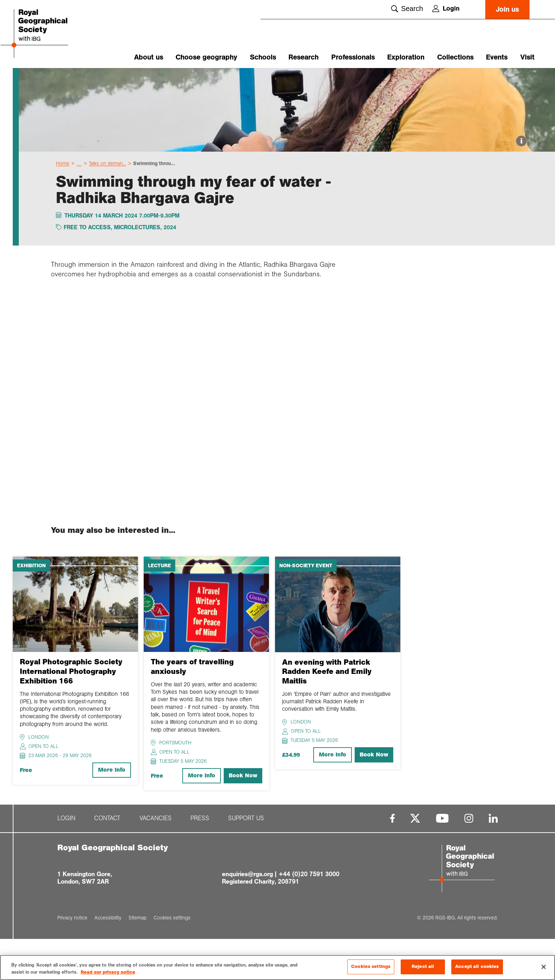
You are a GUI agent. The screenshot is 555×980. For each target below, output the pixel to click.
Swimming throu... (154, 204)
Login (446, 9)
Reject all (423, 967)
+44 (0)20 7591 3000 (309, 915)
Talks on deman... (107, 204)
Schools (263, 57)
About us (149, 57)
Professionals (353, 57)
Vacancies (156, 860)
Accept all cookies (477, 967)
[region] (277, 967)
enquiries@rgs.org (247, 915)
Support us (246, 860)
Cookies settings (371, 967)
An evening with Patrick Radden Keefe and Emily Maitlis (327, 713)
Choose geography (206, 57)
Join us (507, 9)
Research (304, 57)
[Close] (544, 967)
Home (63, 204)
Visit (527, 57)
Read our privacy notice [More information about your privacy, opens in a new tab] (108, 972)
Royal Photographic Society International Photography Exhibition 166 (71, 713)
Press (200, 860)
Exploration (406, 57)
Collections (455, 57)
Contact (107, 860)
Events (497, 57)
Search (407, 9)
